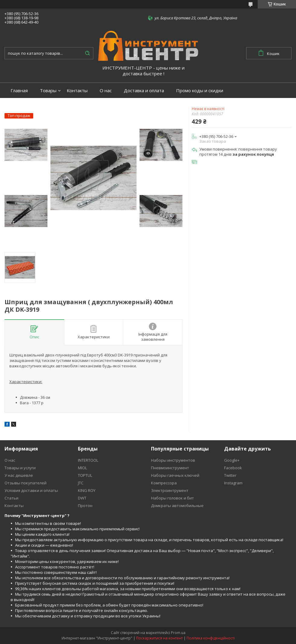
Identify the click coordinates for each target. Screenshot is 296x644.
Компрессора (164, 483)
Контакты (77, 91)
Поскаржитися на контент (159, 638)
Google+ (232, 460)
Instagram (233, 483)
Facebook (233, 468)
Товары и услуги (20, 468)
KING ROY (87, 490)
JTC (81, 483)
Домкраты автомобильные (177, 506)
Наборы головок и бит (172, 498)
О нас (106, 91)
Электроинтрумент (170, 490)
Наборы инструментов (173, 460)
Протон (85, 506)
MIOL (82, 468)
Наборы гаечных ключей (175, 475)
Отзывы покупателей (26, 483)
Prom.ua (178, 633)
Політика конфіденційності (211, 638)
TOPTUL (85, 475)
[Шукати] (87, 53)
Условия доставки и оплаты (31, 490)
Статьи (11, 498)
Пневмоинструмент (170, 468)
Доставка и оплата (144, 91)
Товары (48, 91)
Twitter (230, 475)
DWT (82, 498)
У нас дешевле (19, 475)
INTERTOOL (88, 460)
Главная (19, 91)
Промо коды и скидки (200, 91)
